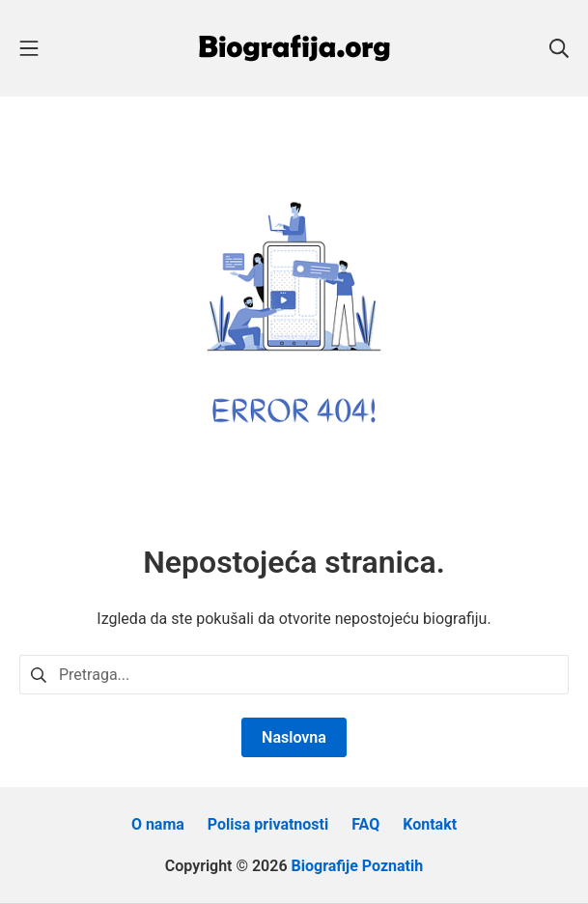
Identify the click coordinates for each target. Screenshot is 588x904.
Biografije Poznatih (358, 866)
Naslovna (294, 737)
